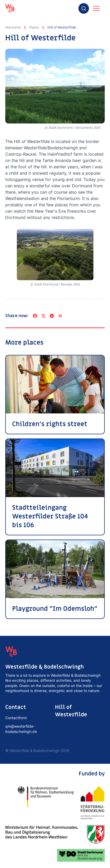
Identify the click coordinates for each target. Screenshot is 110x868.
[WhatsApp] (52, 316)
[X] (43, 316)
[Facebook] (35, 316)
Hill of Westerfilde (62, 27)
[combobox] (84, 8)
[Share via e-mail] (60, 316)
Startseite (13, 27)
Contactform (16, 718)
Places (34, 27)
